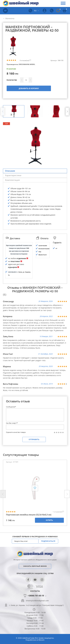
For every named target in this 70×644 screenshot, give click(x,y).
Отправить (34, 439)
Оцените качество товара (16, 432)
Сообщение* (11, 407)
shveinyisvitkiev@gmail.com (37, 601)
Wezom (41, 640)
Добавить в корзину (29, 88)
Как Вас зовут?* (12, 423)
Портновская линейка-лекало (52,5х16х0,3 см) (29, 515)
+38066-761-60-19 (36, 596)
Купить (49, 520)
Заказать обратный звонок (35, 566)
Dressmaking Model (27, 64)
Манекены (10, 18)
